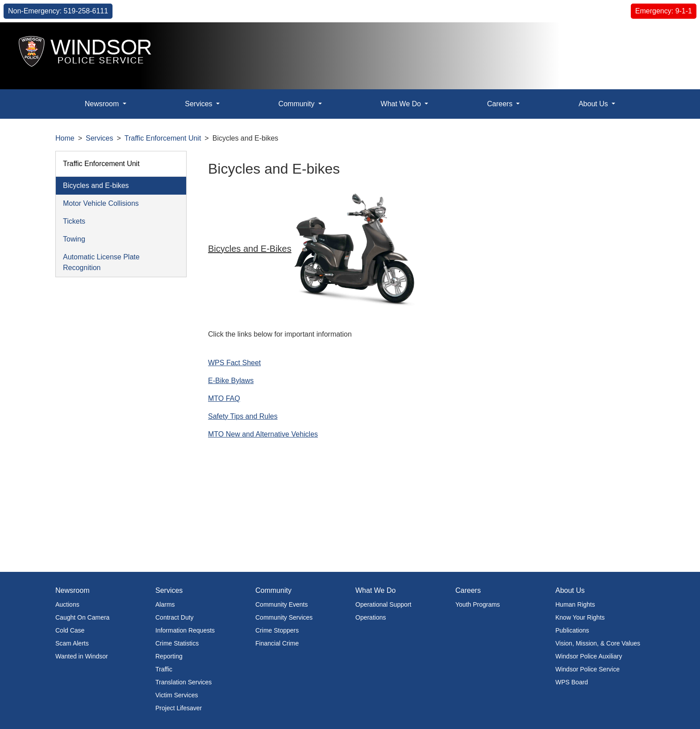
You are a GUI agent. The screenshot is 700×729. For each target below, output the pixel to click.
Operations (371, 617)
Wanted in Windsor (82, 656)
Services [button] (200, 104)
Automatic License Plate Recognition (101, 262)
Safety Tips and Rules (243, 416)
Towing (74, 239)
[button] (673, 39)
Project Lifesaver (179, 708)
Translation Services (183, 682)
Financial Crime (277, 643)
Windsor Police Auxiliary (589, 656)
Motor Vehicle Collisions (101, 203)
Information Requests (185, 630)
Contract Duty (175, 617)
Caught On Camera (82, 617)
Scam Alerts (72, 643)
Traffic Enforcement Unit (163, 138)
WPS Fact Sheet (234, 363)
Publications (572, 630)
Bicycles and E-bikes (96, 185)
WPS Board (572, 682)
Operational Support (383, 604)
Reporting (169, 656)
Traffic (164, 669)
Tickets (74, 221)
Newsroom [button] (103, 104)
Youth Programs (478, 604)
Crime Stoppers (277, 630)
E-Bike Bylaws (231, 381)
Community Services (284, 617)
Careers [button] (501, 104)
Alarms (165, 604)
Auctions (67, 604)
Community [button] (298, 104)
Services (99, 138)
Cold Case (70, 630)
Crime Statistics (177, 643)
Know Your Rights (580, 617)
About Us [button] (594, 104)
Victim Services (177, 695)
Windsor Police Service (587, 669)
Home (65, 138)
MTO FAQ (224, 398)
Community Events (281, 604)
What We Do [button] (402, 104)
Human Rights (575, 604)
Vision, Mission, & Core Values (598, 643)
